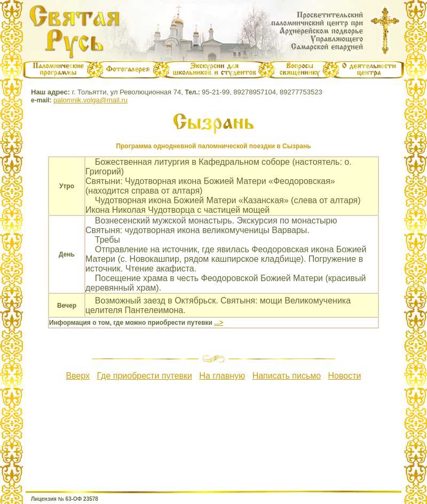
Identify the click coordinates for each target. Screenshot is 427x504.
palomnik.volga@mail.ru (90, 100)
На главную (222, 376)
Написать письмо (287, 376)
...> (219, 323)
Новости (345, 376)
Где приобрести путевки (144, 376)
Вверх (78, 376)
